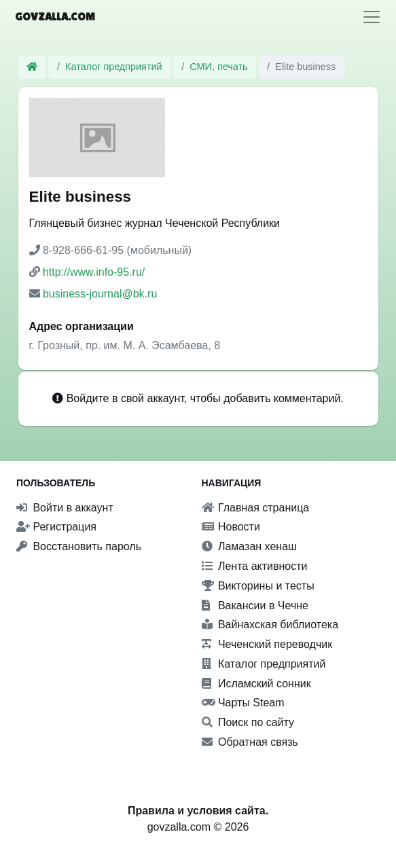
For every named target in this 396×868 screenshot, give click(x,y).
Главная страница (256, 508)
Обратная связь (250, 742)
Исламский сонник (256, 684)
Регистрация (56, 527)
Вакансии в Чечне (255, 605)
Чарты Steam (243, 703)
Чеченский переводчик (267, 644)
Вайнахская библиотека (270, 625)
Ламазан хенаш (249, 546)
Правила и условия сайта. (198, 811)
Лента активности (255, 566)
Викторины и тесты (258, 586)
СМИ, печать (218, 67)
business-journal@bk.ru (100, 294)
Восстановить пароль (79, 546)
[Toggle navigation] (372, 17)
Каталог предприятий (114, 67)
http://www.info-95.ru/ (94, 272)
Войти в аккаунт (65, 508)
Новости (231, 527)
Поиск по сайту (248, 722)
